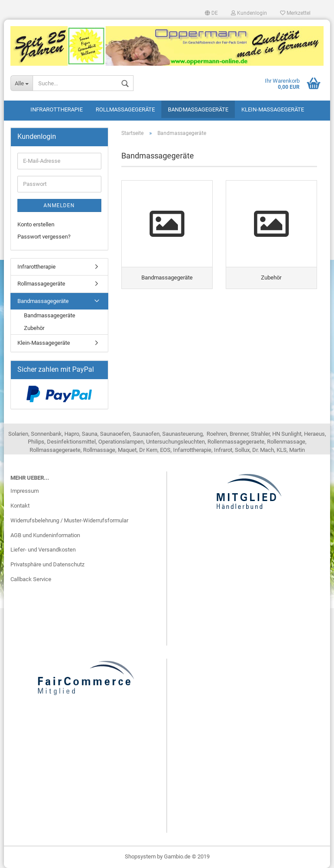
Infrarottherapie (57, 109)
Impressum (25, 491)
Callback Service (31, 579)
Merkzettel (295, 13)
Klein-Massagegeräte (273, 109)
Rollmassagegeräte (125, 109)
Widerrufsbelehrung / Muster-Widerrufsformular (69, 520)
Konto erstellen (36, 224)
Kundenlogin (249, 13)
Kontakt (20, 506)
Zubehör (34, 328)
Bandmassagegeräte (198, 109)
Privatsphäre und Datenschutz (47, 564)
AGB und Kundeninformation (45, 535)
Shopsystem (140, 856)
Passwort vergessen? (44, 237)
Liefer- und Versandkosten (43, 550)
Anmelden (59, 205)
